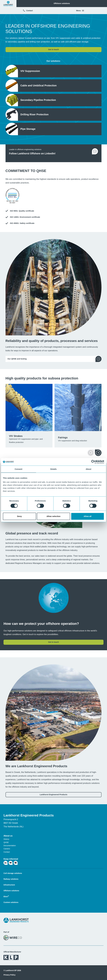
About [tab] (89, 469)
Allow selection (54, 516)
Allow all (88, 516)
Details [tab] (54, 469)
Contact (28, 11)
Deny (19, 516)
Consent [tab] (19, 469)
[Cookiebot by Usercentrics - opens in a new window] (93, 462)
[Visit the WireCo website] (13, 938)
